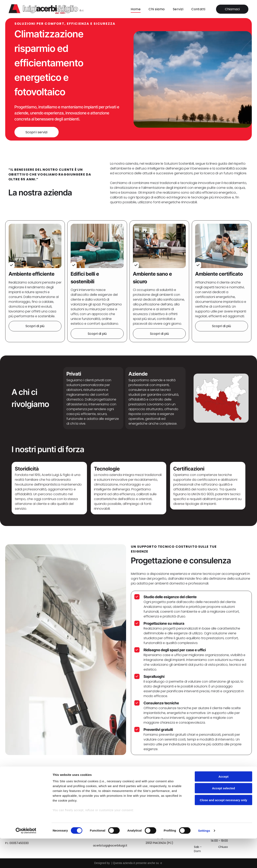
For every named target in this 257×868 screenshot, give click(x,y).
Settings (204, 860)
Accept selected (223, 818)
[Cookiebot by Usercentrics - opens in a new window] (26, 860)
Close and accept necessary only (223, 829)
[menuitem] (136, 8)
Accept (223, 806)
